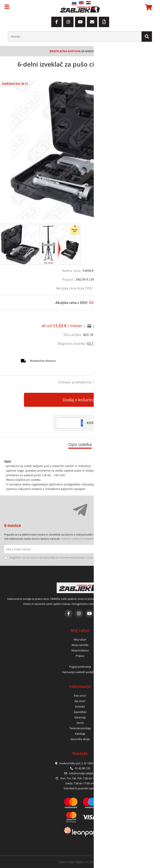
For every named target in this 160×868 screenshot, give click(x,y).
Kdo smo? (80, 696)
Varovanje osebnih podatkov (80, 672)
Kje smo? (80, 701)
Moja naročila (80, 645)
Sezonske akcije (80, 739)
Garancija (80, 717)
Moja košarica (80, 650)
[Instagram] (68, 22)
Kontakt (80, 706)
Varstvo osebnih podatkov (78, 539)
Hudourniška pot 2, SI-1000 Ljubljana (80, 763)
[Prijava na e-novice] (152, 549)
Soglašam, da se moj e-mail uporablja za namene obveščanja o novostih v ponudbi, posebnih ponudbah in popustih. (81, 557)
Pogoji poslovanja (80, 667)
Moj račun (80, 639)
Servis (80, 723)
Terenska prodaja (80, 728)
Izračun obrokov (106, 326)
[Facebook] (56, 22)
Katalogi (80, 734)
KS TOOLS (95, 344)
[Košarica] (148, 7)
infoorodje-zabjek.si (82, 773)
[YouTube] (80, 22)
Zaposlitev (80, 712)
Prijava (80, 656)
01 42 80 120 (80, 768)
